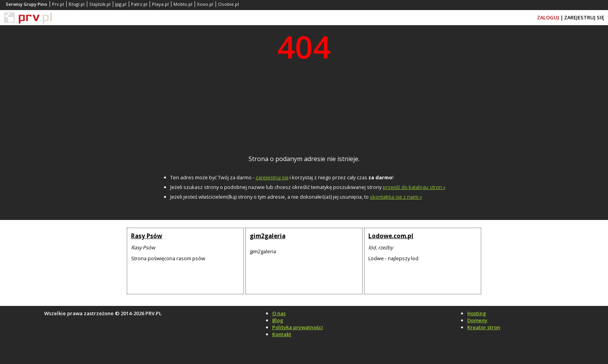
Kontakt (282, 334)
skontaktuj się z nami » (396, 197)
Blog (278, 320)
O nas (279, 313)
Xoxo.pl (205, 4)
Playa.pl (160, 4)
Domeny (477, 320)
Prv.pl (58, 4)
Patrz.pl (139, 4)
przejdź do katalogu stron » (414, 187)
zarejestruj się (272, 177)
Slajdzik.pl (100, 4)
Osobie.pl (228, 4)
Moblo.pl (183, 4)
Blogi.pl (77, 4)
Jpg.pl (121, 4)
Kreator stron (484, 327)
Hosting (477, 313)
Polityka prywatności (298, 327)
